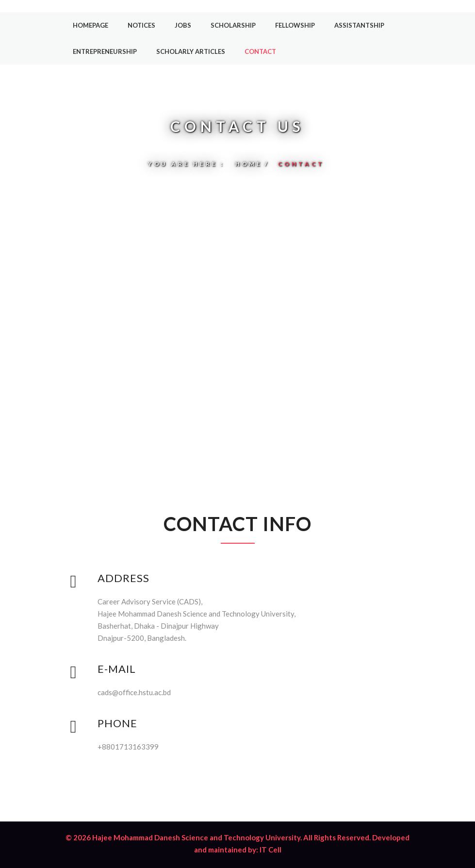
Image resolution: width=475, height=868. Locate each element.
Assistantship (359, 25)
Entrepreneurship (105, 51)
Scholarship (233, 25)
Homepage (90, 25)
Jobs (183, 25)
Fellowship (295, 25)
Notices (141, 25)
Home (249, 164)
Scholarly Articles (191, 51)
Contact (260, 51)
